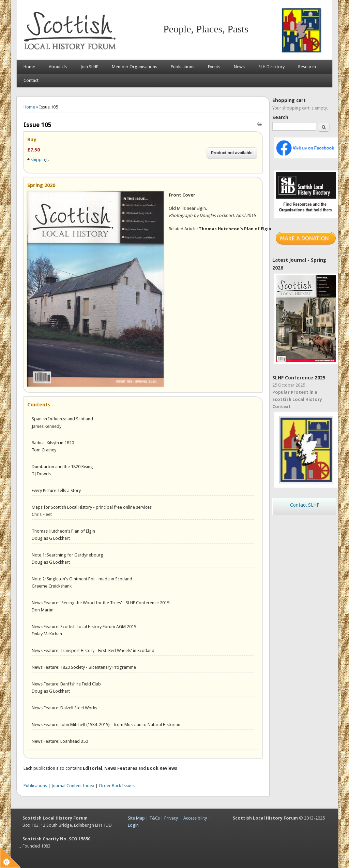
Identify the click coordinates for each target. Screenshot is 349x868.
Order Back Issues (117, 786)
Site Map (136, 818)
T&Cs (155, 818)
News (239, 67)
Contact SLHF (305, 505)
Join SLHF (89, 67)
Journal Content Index (73, 786)
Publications (183, 67)
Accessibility (195, 818)
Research (307, 67)
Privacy (171, 818)
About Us (58, 67)
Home (29, 67)
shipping (39, 160)
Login (133, 825)
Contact (31, 80)
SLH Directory (271, 67)
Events (214, 67)
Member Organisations (134, 67)
